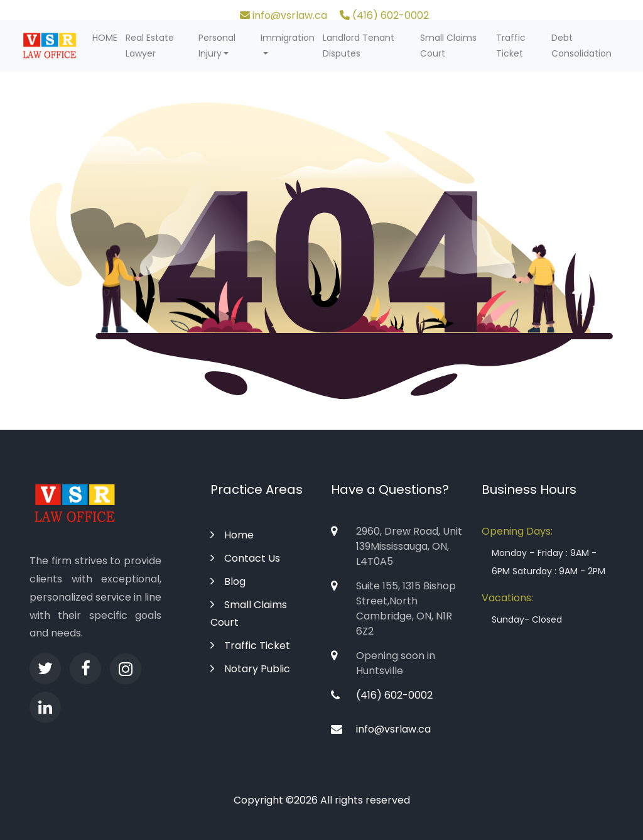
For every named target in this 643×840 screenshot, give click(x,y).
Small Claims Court (448, 46)
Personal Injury (217, 46)
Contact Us (245, 558)
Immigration (288, 38)
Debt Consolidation (581, 46)
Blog (228, 581)
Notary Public (250, 669)
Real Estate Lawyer (150, 46)
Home (232, 535)
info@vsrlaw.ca (284, 15)
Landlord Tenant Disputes (359, 46)
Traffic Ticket (511, 46)
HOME (105, 38)
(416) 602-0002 (384, 15)
